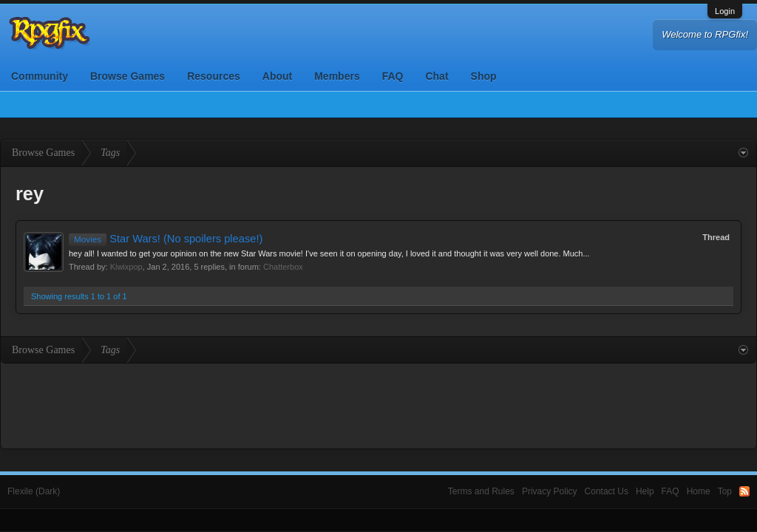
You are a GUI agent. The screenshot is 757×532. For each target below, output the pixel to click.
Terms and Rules (481, 491)
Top (725, 491)
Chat (437, 76)
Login (725, 11)
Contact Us (607, 491)
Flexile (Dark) (34, 491)
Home (699, 491)
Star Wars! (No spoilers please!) (166, 239)
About (277, 76)
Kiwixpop (126, 267)
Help (645, 491)
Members (337, 76)
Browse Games (128, 76)
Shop (484, 76)
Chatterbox (283, 267)
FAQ (393, 76)
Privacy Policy (550, 491)
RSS (744, 491)
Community (40, 76)
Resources (214, 76)
